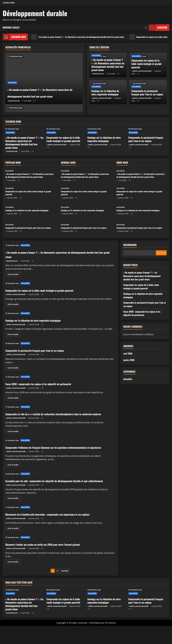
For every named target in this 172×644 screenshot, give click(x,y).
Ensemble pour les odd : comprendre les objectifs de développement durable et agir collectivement (60, 492)
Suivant (65, 589)
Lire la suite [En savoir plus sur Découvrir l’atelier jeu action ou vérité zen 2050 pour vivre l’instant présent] (14, 580)
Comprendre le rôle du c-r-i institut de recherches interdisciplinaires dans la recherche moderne (56, 416)
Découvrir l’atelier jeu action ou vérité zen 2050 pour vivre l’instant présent (55, 562)
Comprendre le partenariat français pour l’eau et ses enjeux (147, 93)
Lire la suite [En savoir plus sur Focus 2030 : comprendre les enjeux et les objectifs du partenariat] (14, 398)
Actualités (12, 69)
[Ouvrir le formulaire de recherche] (146, 28)
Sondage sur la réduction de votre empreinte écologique (105, 93)
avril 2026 (128, 354)
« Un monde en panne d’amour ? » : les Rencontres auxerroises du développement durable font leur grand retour (84, 37)
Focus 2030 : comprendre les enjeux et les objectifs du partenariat (49, 384)
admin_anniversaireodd (142, 71)
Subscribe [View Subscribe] (158, 28)
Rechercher (130, 245)
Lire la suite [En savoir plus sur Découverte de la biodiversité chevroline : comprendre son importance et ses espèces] (14, 547)
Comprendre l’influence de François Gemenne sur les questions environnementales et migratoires (59, 454)
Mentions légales (11, 28)
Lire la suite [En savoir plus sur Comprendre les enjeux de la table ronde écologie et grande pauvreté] (14, 305)
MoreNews (95, 641)
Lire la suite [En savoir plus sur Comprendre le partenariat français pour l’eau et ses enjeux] (14, 368)
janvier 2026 (129, 360)
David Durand (14, 101)
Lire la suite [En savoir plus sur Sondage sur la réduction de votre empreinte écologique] (14, 335)
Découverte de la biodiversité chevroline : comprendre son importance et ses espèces (56, 530)
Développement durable (35, 13)
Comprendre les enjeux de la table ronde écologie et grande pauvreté (147, 64)
